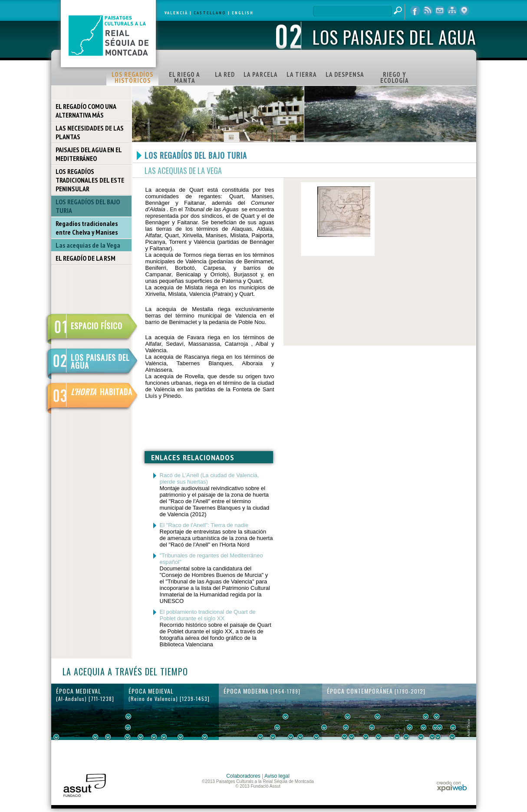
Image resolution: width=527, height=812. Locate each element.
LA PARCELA (261, 74)
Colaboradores (243, 776)
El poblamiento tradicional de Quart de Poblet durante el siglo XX (208, 615)
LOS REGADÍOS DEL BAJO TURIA (88, 206)
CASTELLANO (210, 13)
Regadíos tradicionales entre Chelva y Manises (87, 228)
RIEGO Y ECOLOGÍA (395, 77)
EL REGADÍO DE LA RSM (86, 258)
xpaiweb (452, 786)
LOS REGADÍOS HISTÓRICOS (132, 77)
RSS (428, 11)
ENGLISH (243, 13)
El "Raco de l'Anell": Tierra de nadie (204, 525)
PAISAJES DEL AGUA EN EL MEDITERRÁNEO (89, 154)
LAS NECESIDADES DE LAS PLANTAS (90, 132)
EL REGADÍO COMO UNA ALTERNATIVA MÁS (86, 111)
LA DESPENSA (345, 74)
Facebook (415, 11)
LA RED (225, 74)
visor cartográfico (464, 11)
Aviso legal (277, 776)
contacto (440, 11)
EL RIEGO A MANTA (184, 77)
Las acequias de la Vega (88, 245)
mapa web (452, 11)
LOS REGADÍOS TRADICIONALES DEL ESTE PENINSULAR (90, 180)
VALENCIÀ (176, 13)
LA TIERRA (302, 74)
